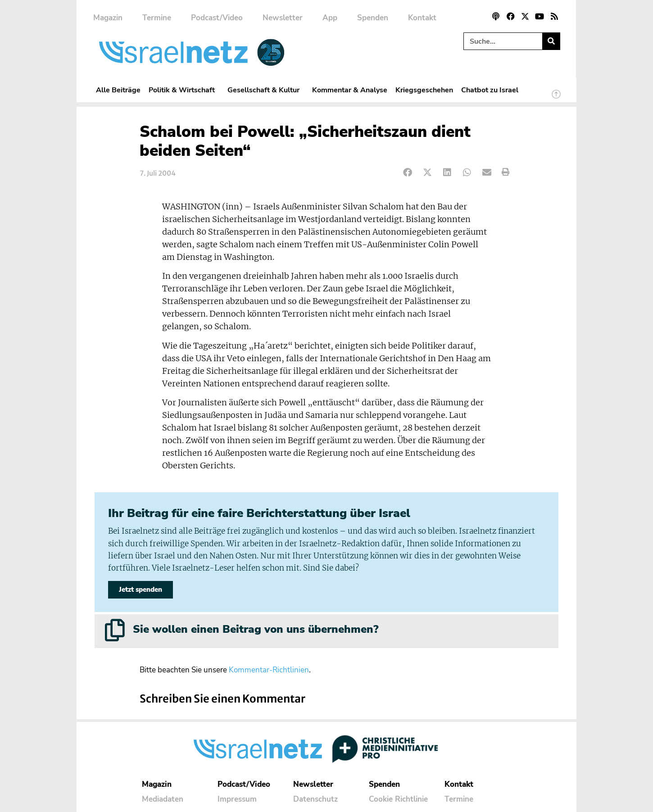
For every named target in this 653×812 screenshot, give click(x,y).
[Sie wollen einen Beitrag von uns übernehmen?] (115, 630)
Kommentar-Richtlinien (269, 670)
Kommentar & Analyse (350, 90)
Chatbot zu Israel (490, 90)
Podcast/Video (217, 18)
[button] (408, 172)
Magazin (108, 18)
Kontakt (422, 18)
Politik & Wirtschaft (184, 90)
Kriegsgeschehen (424, 90)
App (330, 18)
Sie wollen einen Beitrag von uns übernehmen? (256, 629)
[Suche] (551, 41)
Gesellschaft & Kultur (266, 90)
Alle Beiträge (118, 90)
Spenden (373, 18)
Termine (157, 18)
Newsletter (283, 18)
